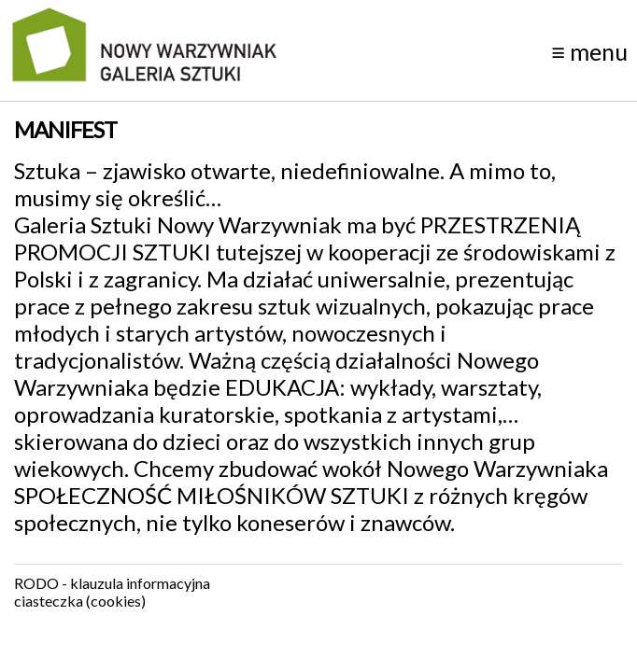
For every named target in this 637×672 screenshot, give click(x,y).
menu (589, 51)
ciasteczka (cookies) (80, 601)
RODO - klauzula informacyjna (112, 583)
